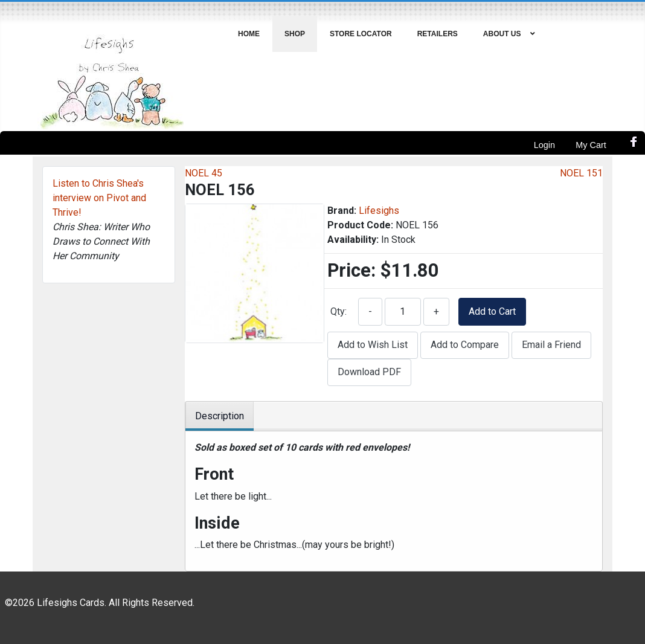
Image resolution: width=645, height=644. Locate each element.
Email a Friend (551, 345)
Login (544, 145)
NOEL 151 (581, 173)
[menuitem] (249, 34)
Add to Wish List (373, 345)
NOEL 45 (204, 173)
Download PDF (369, 372)
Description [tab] (220, 416)
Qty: (339, 311)
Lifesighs (379, 211)
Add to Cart (492, 311)
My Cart (591, 145)
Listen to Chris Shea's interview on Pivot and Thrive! (99, 198)
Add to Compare (465, 345)
